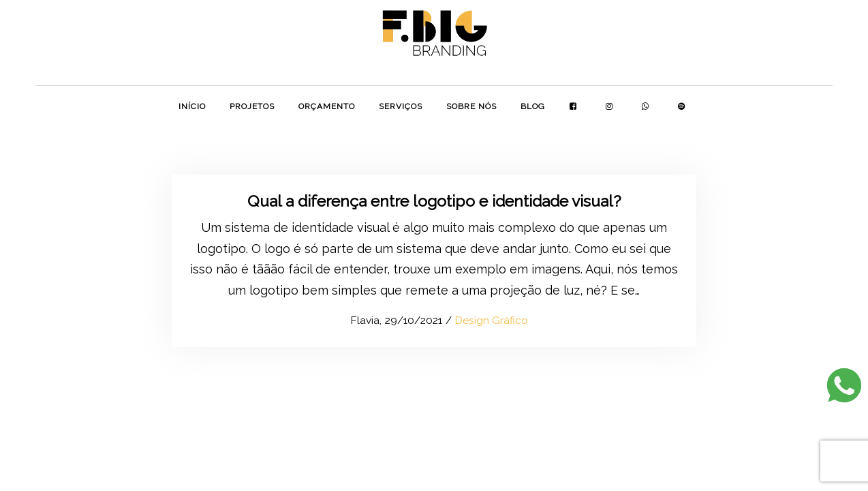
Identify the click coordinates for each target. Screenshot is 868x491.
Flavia (358, 321)
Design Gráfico (492, 321)
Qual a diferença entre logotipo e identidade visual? (434, 201)
